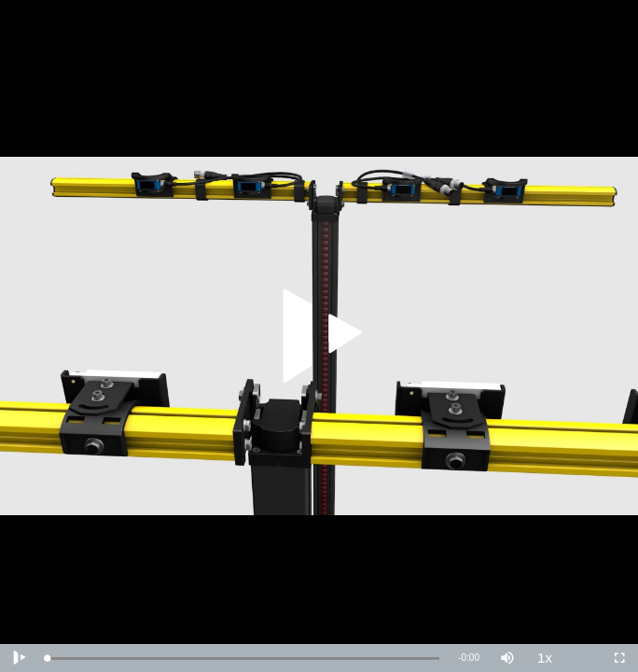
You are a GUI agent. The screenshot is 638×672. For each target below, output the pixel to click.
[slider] (243, 658)
